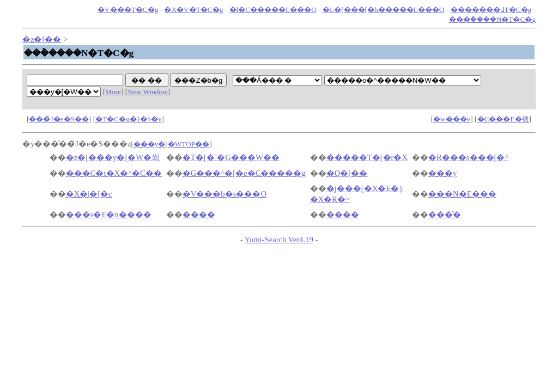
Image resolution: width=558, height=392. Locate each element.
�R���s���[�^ (468, 157)
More (113, 92)
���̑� (445, 215)
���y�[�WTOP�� (172, 144)
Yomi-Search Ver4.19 (279, 240)
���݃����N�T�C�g (492, 19)
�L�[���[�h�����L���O (383, 10)
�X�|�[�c (89, 194)
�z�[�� (42, 39)
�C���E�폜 (503, 119)
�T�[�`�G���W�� (231, 157)
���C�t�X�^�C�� (114, 173)
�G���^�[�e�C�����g (244, 173)
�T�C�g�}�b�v (128, 119)
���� (199, 215)
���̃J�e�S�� (59, 119)
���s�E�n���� (109, 215)
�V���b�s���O (225, 194)
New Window (148, 92)
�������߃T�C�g (491, 10)
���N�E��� (462, 194)
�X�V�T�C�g (193, 10)
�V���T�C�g (128, 10)
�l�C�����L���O (273, 10)
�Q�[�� (347, 173)
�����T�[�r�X (367, 157)
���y (442, 173)
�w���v (452, 119)
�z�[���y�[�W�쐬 (113, 157)
